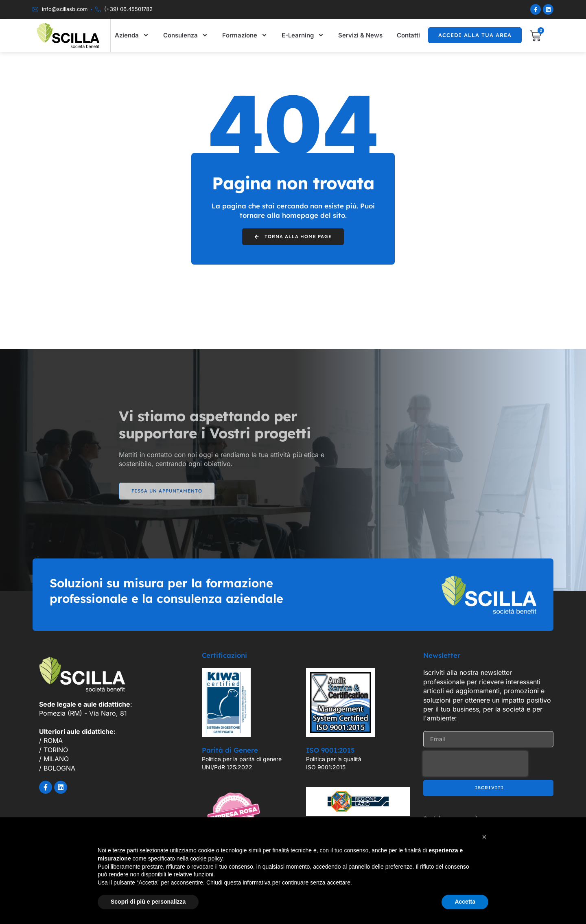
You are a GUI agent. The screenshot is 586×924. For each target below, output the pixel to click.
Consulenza (186, 35)
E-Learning (303, 35)
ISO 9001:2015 (330, 752)
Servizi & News (360, 35)
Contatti (408, 35)
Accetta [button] (465, 902)
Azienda (132, 35)
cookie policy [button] (206, 858)
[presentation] (475, 765)
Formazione (245, 35)
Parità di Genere (230, 752)
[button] (484, 837)
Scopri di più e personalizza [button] (148, 902)
